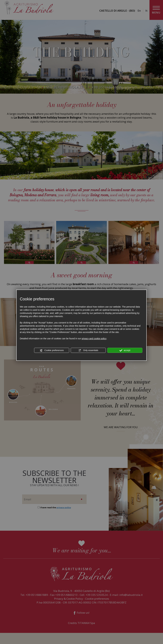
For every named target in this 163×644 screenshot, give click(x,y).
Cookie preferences (52, 350)
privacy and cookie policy (94, 339)
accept (125, 350)
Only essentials (88, 350)
